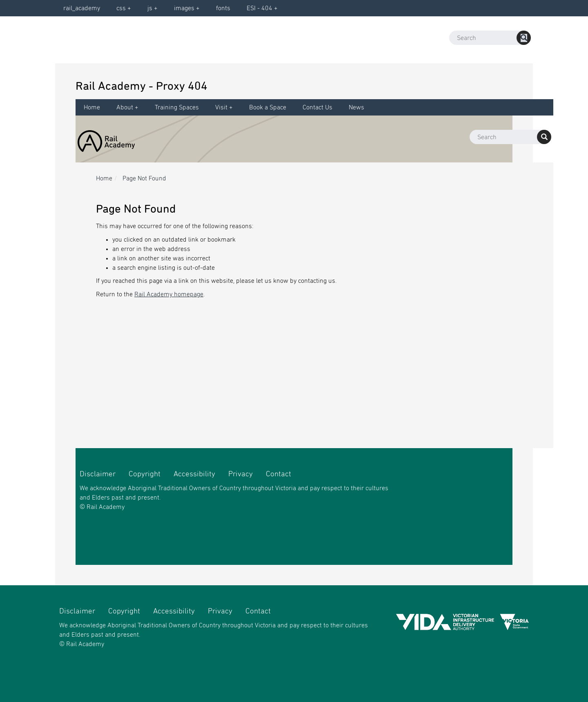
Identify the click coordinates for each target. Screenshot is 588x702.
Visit (221, 107)
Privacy (241, 474)
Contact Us (317, 107)
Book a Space (268, 107)
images (184, 8)
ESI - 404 (259, 8)
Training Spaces (177, 107)
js (150, 8)
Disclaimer (98, 474)
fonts (223, 8)
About (125, 107)
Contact (278, 474)
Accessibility (194, 474)
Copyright (145, 474)
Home (92, 107)
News (356, 107)
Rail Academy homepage (169, 294)
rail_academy (82, 8)
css (121, 8)
